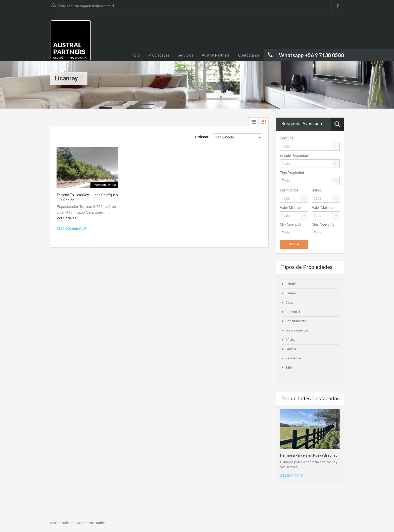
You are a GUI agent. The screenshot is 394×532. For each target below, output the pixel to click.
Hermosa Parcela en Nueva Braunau (309, 455)
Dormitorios (289, 190)
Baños (317, 190)
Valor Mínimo (290, 208)
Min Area (290, 225)
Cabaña (291, 284)
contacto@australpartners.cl (91, 6)
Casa (289, 302)
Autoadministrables (92, 523)
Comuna (287, 138)
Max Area (323, 225)
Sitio (289, 368)
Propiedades (159, 55)
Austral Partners (216, 55)
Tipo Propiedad (292, 173)
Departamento (296, 321)
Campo (291, 293)
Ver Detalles (68, 218)
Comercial (293, 312)
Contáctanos (249, 55)
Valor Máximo (323, 208)
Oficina (290, 340)
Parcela (291, 349)
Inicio (135, 55)
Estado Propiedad (294, 156)
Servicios (186, 55)
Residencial (294, 358)
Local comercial (297, 330)
